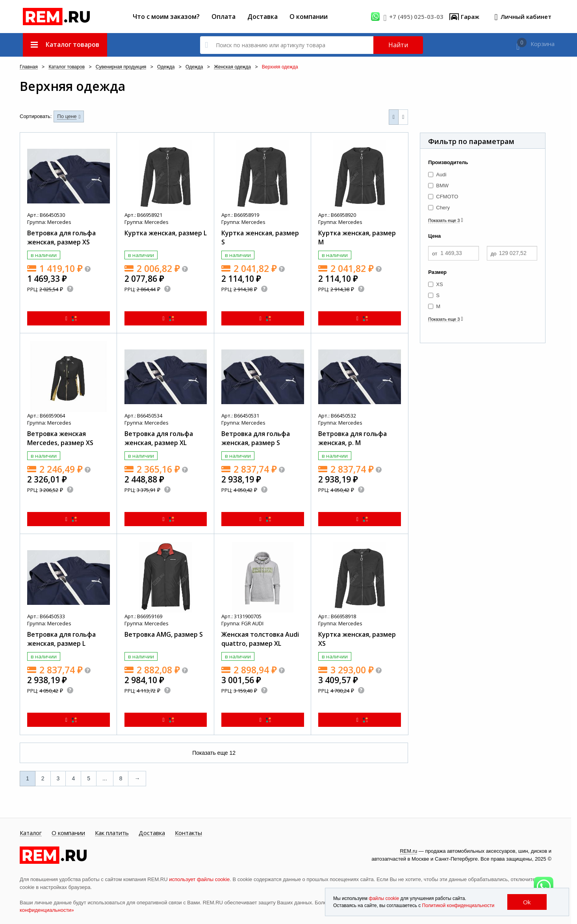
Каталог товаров (67, 67)
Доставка (263, 17)
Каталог (31, 833)
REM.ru (408, 851)
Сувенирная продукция (121, 67)
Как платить (112, 833)
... (105, 778)
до (494, 254)
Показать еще (214, 753)
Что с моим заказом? (166, 17)
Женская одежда (232, 67)
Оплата (224, 17)
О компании (309, 17)
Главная (29, 67)
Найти (398, 45)
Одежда (166, 67)
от (435, 254)
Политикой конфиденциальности (458, 906)
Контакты (188, 833)
